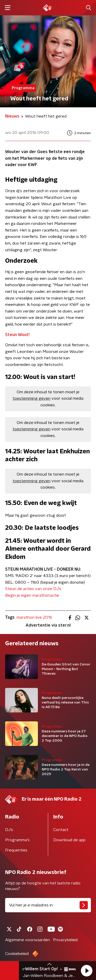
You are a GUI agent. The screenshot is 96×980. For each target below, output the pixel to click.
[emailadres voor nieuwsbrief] (48, 905)
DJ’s (9, 830)
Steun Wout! (17, 335)
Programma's (17, 840)
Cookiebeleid (17, 954)
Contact (61, 830)
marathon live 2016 (34, 617)
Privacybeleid (65, 940)
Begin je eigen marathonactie (32, 595)
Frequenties (16, 850)
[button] (87, 971)
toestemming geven (31, 398)
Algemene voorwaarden (28, 940)
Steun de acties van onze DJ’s (33, 589)
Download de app (69, 840)
